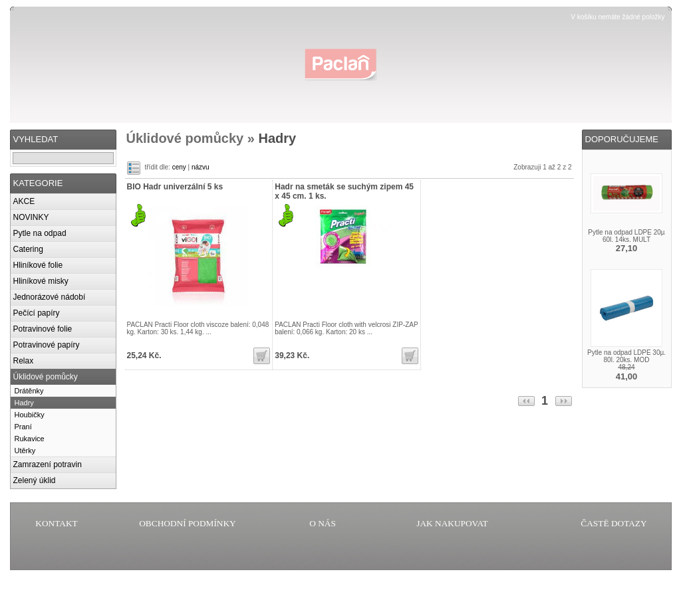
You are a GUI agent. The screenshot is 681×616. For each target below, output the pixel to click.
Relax (24, 361)
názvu (201, 167)
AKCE (24, 201)
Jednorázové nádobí (50, 297)
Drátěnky (29, 391)
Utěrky (25, 451)
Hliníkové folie (38, 265)
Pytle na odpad (40, 233)
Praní (23, 427)
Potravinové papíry (47, 345)
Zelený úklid (35, 480)
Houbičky (30, 415)
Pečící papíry (37, 313)
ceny (179, 167)
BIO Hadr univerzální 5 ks (175, 187)
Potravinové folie (43, 329)
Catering (28, 249)
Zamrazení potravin (48, 464)
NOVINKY (31, 217)
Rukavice (30, 439)
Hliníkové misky (41, 281)
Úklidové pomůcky (46, 377)
